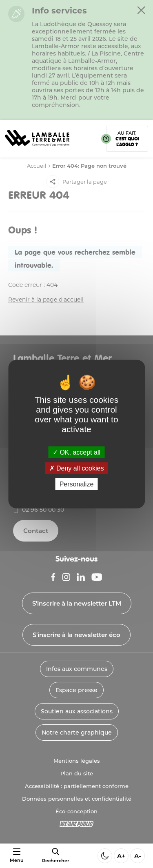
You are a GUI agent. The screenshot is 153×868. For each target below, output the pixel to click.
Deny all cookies (77, 468)
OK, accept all (76, 452)
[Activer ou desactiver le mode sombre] (105, 856)
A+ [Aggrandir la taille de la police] (121, 856)
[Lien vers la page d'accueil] (37, 149)
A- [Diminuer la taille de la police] (138, 856)
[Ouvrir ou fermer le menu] (17, 856)
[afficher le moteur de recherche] (56, 856)
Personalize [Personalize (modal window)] (77, 484)
